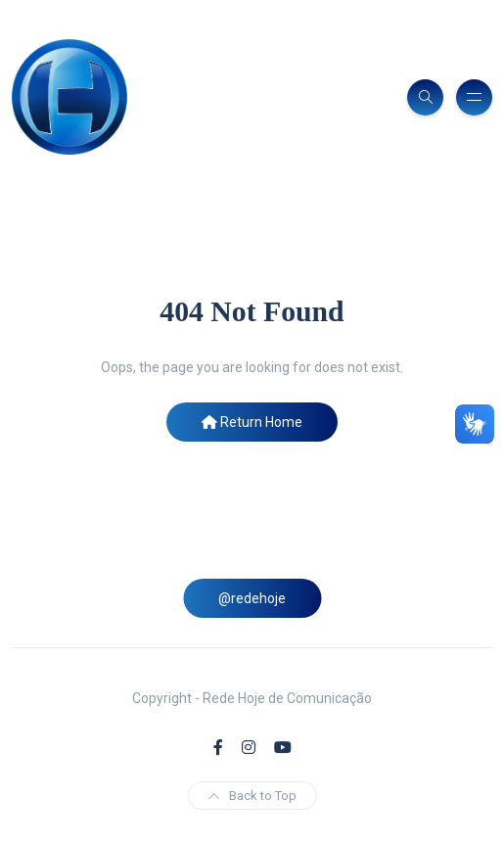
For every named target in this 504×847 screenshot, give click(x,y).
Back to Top (252, 796)
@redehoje (252, 598)
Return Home (252, 422)
